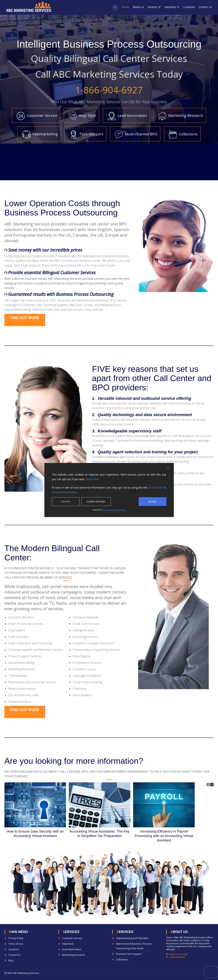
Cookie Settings (96, 502)
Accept (152, 502)
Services (152, 7)
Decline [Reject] (66, 502)
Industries (170, 7)
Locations (189, 7)
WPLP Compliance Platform (114, 510)
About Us (138, 7)
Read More (92, 479)
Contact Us (205, 7)
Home (125, 7)
